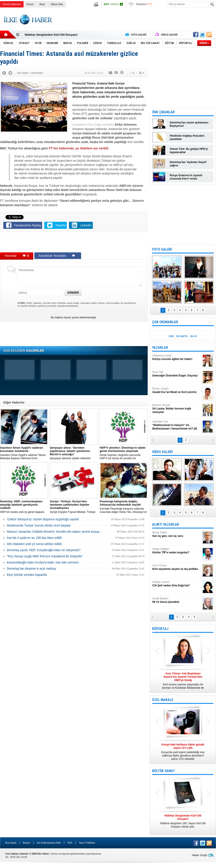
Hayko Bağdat (177, 551)
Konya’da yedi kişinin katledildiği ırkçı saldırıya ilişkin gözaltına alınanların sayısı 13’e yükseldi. (183, 752)
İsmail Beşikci (177, 600)
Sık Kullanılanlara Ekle (49, 843)
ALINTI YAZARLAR (166, 524)
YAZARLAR (160, 348)
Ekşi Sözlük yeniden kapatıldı (27, 575)
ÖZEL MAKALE (163, 700)
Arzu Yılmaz (177, 567)
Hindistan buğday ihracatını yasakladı (187, 137)
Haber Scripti (200, 855)
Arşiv (42, 4)
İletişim (26, 843)
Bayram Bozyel (177, 409)
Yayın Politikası (87, 843)
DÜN (171, 336)
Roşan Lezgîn (177, 390)
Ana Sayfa (11, 843)
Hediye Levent (177, 584)
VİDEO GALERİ (162, 452)
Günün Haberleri (12, 4)
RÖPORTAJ (160, 629)
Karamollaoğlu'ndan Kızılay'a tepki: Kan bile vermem (43, 562)
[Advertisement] (74, 243)
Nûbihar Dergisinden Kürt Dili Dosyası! (51, 35)
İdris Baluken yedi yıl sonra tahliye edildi (34, 544)
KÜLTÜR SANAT (164, 771)
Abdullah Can (177, 425)
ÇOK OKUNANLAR (165, 322)
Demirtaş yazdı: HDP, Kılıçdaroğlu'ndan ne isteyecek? (44, 550)
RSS (70, 843)
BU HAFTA (182, 336)
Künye (30, 4)
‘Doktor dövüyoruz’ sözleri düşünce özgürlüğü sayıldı (43, 519)
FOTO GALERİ (162, 249)
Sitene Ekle (57, 4)
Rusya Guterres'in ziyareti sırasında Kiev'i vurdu (186, 177)
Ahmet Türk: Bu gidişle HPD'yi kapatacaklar (189, 151)
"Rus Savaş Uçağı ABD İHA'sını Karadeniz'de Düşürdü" (45, 556)
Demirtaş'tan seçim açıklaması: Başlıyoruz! (189, 124)
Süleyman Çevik (177, 357)
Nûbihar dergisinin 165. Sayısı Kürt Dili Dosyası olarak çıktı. (183, 821)
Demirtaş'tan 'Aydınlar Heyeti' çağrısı (188, 164)
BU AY (194, 336)
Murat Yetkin (177, 534)
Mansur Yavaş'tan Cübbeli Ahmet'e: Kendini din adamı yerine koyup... (54, 532)
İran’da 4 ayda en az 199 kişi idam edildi (34, 538)
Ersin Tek (177, 374)
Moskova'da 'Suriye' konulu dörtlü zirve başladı (39, 525)
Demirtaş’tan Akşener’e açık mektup (32, 569)
